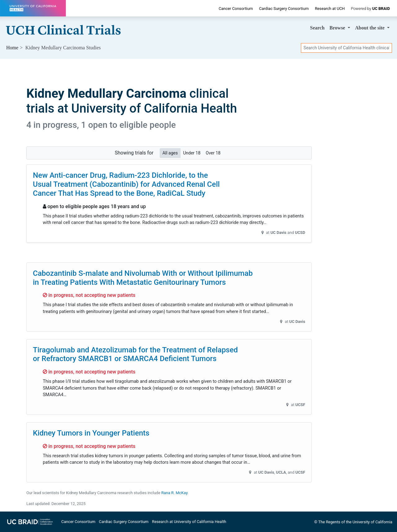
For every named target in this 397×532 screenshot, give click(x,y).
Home (12, 48)
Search (317, 28)
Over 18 (213, 153)
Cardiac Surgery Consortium (284, 9)
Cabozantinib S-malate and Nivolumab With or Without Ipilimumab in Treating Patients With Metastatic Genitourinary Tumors (143, 278)
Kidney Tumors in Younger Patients (91, 433)
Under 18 (192, 153)
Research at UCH (330, 9)
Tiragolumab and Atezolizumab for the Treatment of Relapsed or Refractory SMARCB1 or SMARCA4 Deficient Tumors (135, 354)
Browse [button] (338, 28)
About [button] (370, 28)
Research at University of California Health (189, 522)
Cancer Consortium (236, 9)
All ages (170, 153)
